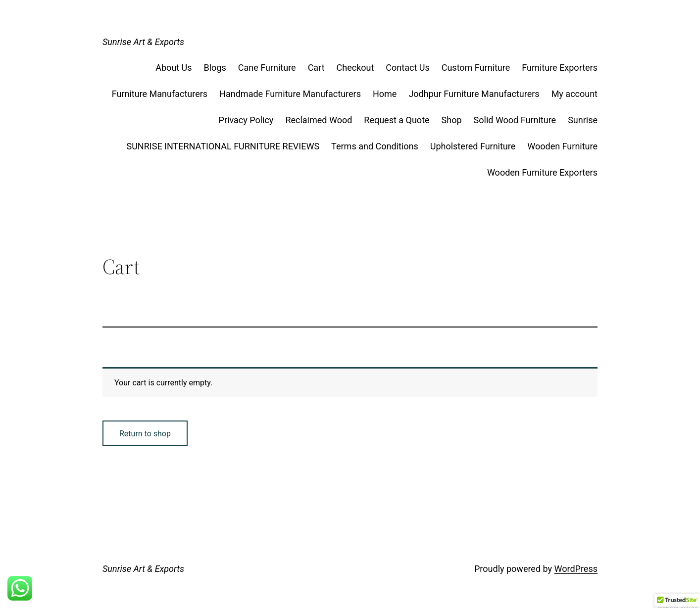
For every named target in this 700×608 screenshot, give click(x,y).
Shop (452, 120)
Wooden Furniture (562, 146)
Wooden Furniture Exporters (542, 172)
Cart (316, 68)
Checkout (355, 68)
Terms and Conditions (375, 146)
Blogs (215, 68)
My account (575, 94)
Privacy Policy (246, 120)
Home (385, 94)
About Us (174, 68)
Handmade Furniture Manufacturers (290, 94)
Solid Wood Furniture (515, 120)
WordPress (576, 569)
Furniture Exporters (560, 68)
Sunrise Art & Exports (143, 42)
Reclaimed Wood (319, 120)
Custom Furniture (476, 68)
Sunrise (583, 120)
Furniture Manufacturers (160, 94)
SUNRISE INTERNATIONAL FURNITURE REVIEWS (223, 146)
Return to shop (145, 434)
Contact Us (407, 68)
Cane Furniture (267, 68)
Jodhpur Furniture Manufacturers (474, 94)
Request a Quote (397, 120)
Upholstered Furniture (473, 146)
